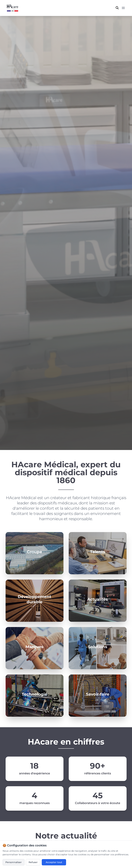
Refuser (33, 862)
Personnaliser (14, 862)
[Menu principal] (123, 8)
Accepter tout (54, 862)
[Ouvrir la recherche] (117, 8)
